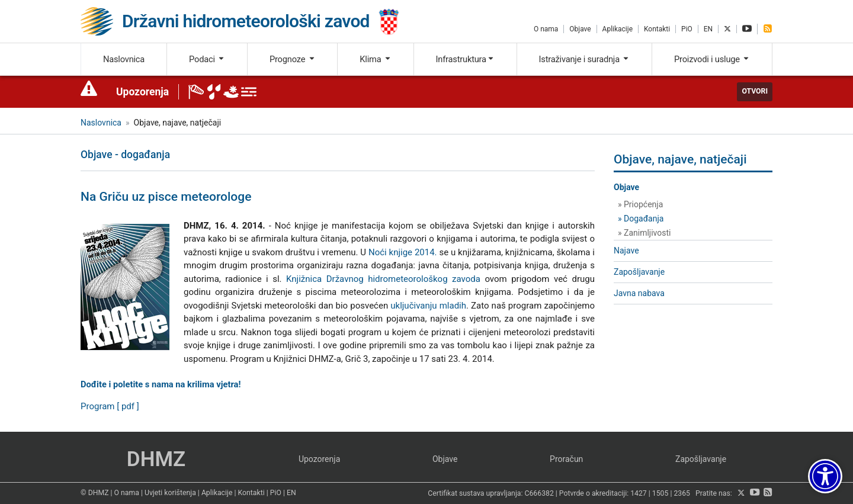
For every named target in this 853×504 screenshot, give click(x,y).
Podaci (207, 59)
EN (708, 29)
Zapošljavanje (639, 272)
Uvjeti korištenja (170, 493)
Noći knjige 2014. (403, 252)
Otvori (755, 91)
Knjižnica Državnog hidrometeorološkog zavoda (383, 279)
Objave (580, 29)
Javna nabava (639, 293)
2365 (682, 493)
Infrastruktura (465, 59)
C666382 (539, 493)
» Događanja (641, 219)
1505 (660, 493)
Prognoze (293, 59)
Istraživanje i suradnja (585, 59)
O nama (546, 29)
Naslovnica (124, 59)
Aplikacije (618, 29)
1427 (639, 493)
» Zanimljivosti (644, 233)
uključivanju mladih (428, 306)
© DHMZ (94, 493)
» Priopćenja (640, 204)
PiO (687, 29)
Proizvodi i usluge (712, 59)
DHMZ (156, 459)
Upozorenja (142, 92)
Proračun (566, 459)
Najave (626, 251)
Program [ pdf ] (110, 406)
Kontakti (657, 29)
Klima (375, 59)
